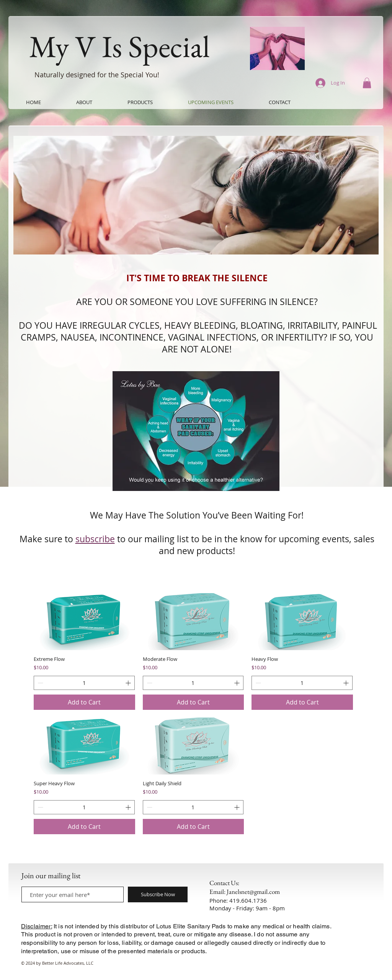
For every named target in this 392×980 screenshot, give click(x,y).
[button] (367, 83)
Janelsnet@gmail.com (253, 892)
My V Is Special (119, 46)
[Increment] (129, 683)
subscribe (95, 539)
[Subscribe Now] (158, 894)
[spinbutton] (84, 683)
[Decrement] (40, 683)
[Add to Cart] (84, 702)
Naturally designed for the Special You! (98, 75)
